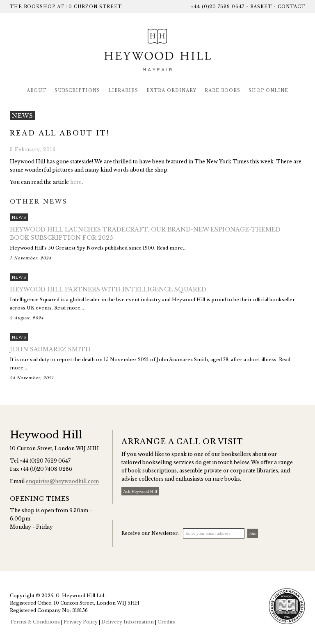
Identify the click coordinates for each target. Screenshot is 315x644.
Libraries (123, 91)
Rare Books (223, 91)
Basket (261, 7)
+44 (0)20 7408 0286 (46, 469)
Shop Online (268, 91)
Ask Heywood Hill (140, 491)
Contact (291, 7)
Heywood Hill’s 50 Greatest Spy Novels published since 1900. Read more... (157, 244)
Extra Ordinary (171, 91)
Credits (166, 622)
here (76, 182)
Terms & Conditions (35, 622)
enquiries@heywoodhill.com (62, 481)
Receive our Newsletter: (150, 533)
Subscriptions (77, 91)
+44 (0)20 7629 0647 (218, 7)
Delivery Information (128, 622)
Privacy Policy (81, 622)
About (37, 91)
